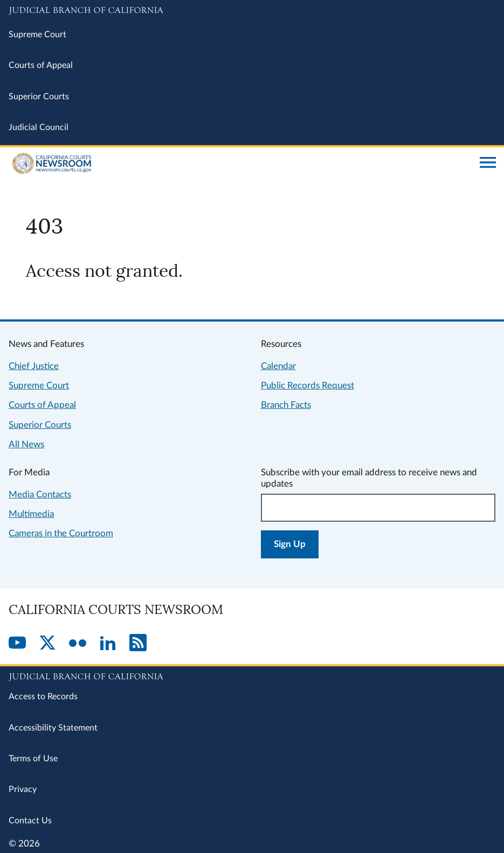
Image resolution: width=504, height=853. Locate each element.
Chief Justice (34, 366)
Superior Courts (39, 97)
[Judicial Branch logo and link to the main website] (252, 11)
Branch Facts (286, 405)
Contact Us (30, 821)
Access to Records (43, 697)
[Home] (240, 163)
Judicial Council (39, 127)
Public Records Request (308, 385)
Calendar (278, 366)
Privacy (23, 789)
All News (26, 444)
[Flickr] (78, 644)
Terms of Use (33, 759)
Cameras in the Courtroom (61, 533)
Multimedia (31, 514)
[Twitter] (47, 644)
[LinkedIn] (108, 644)
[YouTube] (17, 644)
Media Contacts (40, 494)
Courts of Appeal (41, 65)
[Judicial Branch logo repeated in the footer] (252, 675)
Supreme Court (37, 35)
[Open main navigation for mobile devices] (488, 163)
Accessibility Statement (53, 728)
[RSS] (138, 644)
